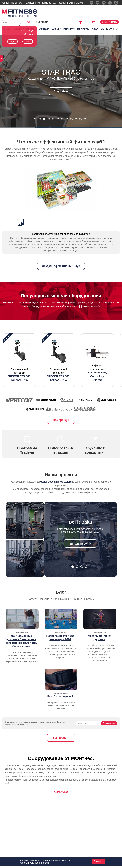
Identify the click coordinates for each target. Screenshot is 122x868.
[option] (19, 360)
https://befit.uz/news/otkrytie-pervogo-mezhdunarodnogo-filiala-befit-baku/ (82, 530)
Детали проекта (80, 544)
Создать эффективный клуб (61, 266)
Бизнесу (30, 3)
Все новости (61, 738)
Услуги (56, 29)
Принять (98, 861)
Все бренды (61, 420)
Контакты (107, 29)
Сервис (44, 29)
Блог (95, 29)
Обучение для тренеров (71, 3)
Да (12, 41)
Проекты (83, 29)
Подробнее (61, 91)
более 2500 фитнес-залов (56, 482)
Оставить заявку (110, 22)
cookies (42, 860)
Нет (28, 41)
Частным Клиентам (46, 3)
